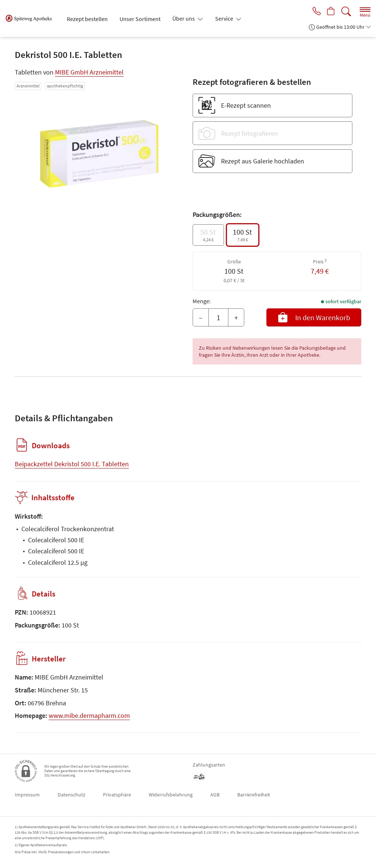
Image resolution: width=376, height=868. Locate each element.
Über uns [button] (184, 18)
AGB (215, 795)
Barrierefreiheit (254, 795)
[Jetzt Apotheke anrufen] (314, 12)
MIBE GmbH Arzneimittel (89, 72)
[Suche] (346, 12)
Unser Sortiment (140, 19)
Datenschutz (71, 795)
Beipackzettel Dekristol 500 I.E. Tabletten (72, 464)
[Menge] (218, 318)
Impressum (27, 795)
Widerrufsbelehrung (171, 795)
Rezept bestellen (87, 19)
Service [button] (225, 18)
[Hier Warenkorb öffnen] (330, 12)
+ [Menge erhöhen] (236, 317)
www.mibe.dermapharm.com (89, 715)
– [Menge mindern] (201, 317)
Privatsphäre (117, 795)
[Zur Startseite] (32, 18)
